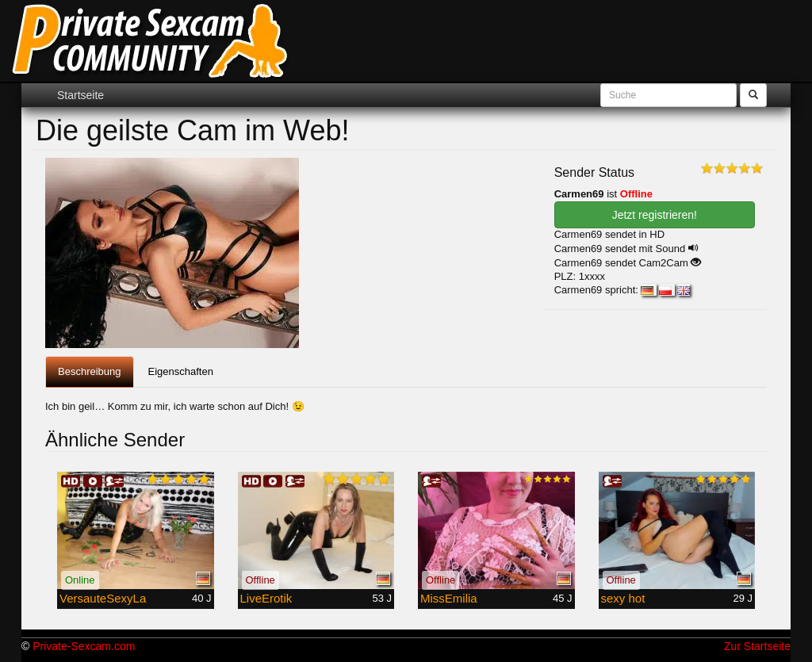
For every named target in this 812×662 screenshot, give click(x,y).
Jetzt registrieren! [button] (655, 215)
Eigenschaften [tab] (181, 371)
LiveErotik (266, 598)
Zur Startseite (757, 646)
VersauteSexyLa (103, 598)
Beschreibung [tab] (90, 371)
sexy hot (623, 598)
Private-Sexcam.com (84, 646)
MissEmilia (449, 598)
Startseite (80, 95)
